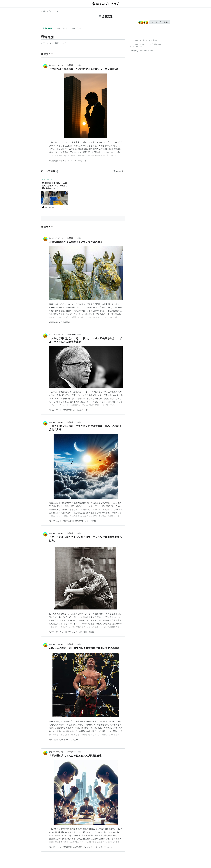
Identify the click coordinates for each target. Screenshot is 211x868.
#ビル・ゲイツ (55, 410)
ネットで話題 (62, 28)
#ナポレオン (83, 161)
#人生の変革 (91, 521)
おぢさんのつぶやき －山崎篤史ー (62, 65)
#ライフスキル (105, 847)
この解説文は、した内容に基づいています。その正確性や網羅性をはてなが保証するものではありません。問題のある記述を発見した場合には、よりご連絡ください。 (54, 44)
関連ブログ (77, 28)
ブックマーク (47, 180)
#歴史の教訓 (68, 521)
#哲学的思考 (65, 322)
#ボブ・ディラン (56, 632)
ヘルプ (150, 44)
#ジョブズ (72, 161)
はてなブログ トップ (50, 11)
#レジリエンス (55, 521)
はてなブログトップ (137, 47)
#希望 (92, 632)
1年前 (79, 65)
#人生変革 (64, 740)
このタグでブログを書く (160, 22)
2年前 (79, 238)
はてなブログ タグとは (138, 44)
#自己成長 (78, 847)
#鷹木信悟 (53, 740)
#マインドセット (91, 847)
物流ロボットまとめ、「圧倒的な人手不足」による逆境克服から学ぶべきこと (54, 185)
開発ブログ (158, 44)
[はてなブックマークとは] (57, 171)
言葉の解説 (47, 28)
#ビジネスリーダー (81, 410)
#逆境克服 (53, 161)
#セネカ (63, 161)
